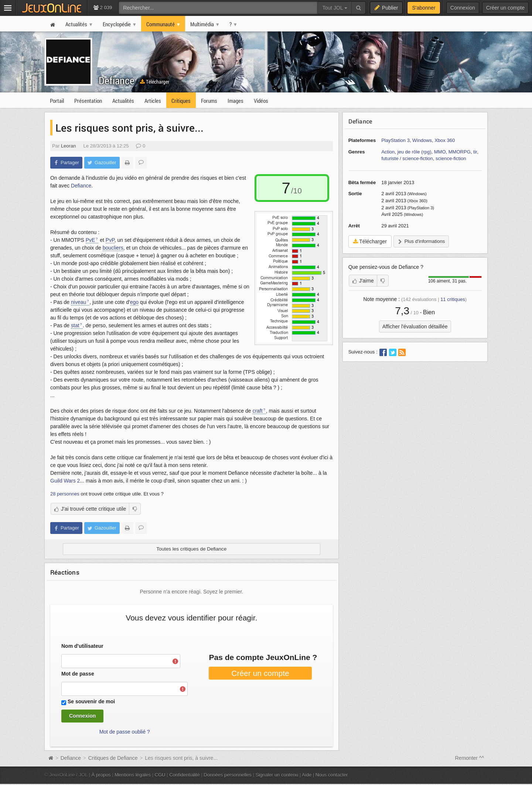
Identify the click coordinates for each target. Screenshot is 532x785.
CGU (160, 775)
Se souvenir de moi (91, 701)
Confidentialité (185, 775)
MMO (440, 152)
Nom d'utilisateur (82, 646)
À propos (101, 775)
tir (475, 152)
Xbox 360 (445, 140)
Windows (422, 140)
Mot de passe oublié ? (125, 732)
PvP (110, 240)
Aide (307, 775)
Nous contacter (332, 775)
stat (75, 325)
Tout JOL (335, 8)
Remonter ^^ (470, 758)
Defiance (117, 80)
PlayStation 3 (395, 140)
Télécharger (155, 82)
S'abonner (424, 8)
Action (388, 152)
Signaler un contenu (277, 775)
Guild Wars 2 (65, 481)
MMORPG (460, 152)
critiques (453, 299)
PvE (91, 240)
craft (257, 411)
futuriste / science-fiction (407, 158)
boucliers (113, 248)
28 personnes (65, 494)
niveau (79, 302)
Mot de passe (78, 674)
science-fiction (451, 158)
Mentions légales (133, 775)
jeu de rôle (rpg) (415, 152)
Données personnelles (228, 775)
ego (134, 302)
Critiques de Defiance (113, 758)
